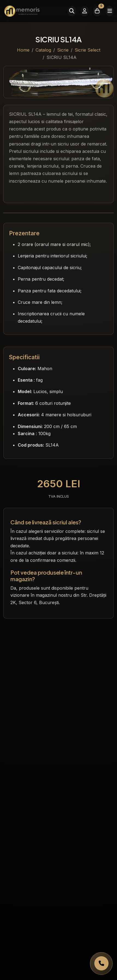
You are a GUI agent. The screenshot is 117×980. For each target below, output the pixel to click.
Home (23, 50)
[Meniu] (110, 11)
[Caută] (72, 11)
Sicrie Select (87, 50)
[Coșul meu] (97, 11)
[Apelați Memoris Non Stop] (101, 963)
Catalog (43, 50)
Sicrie (63, 50)
